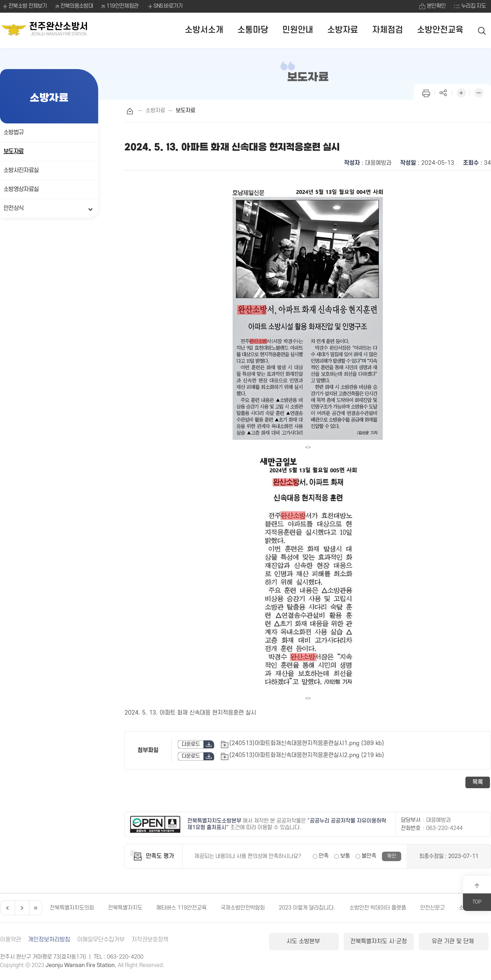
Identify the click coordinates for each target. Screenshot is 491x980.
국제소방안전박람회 (243, 908)
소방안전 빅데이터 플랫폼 (378, 908)
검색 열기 (482, 30)
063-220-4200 (125, 957)
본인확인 (436, 6)
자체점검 (388, 30)
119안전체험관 (122, 6)
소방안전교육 (440, 30)
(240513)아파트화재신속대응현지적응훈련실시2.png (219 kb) (307, 755)
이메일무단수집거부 (101, 940)
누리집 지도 (473, 6)
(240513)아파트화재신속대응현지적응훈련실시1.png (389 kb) (307, 743)
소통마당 (253, 30)
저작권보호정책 (150, 940)
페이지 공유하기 (444, 92)
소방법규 (14, 133)
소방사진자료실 (21, 170)
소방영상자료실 (21, 189)
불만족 (369, 856)
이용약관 (11, 940)
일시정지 (35, 908)
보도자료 (14, 151)
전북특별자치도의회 (72, 908)
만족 (324, 856)
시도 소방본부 (304, 941)
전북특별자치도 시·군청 (379, 941)
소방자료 (343, 30)
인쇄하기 (426, 92)
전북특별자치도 (125, 908)
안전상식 (14, 208)
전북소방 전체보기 (24, 6)
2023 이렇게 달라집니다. (307, 908)
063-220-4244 (444, 828)
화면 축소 (479, 92)
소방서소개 (204, 30)
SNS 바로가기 (165, 6)
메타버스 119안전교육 (181, 908)
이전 (7, 908)
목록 (478, 782)
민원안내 (298, 30)
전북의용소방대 (77, 6)
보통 (345, 856)
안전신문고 (432, 908)
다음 (21, 908)
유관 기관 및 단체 (454, 941)
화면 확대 (461, 92)
